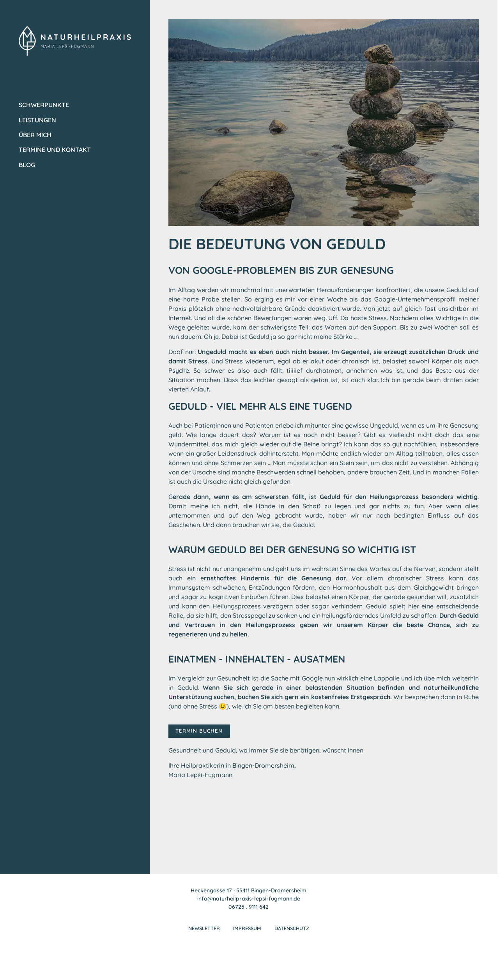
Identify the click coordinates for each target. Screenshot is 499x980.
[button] (17, 963)
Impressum (247, 930)
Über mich (35, 135)
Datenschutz (293, 930)
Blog (27, 165)
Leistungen (37, 120)
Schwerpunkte (44, 105)
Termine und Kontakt (55, 150)
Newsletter (203, 930)
